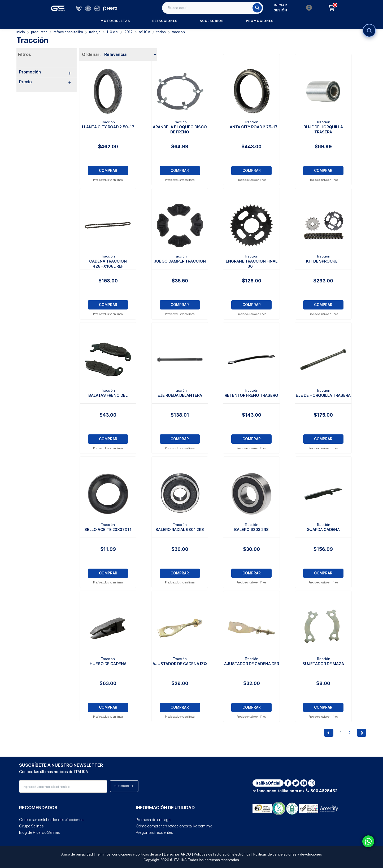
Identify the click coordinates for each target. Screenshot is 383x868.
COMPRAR (108, 171)
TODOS (161, 32)
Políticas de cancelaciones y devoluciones (288, 854)
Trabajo (95, 32)
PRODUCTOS (39, 32)
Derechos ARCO (177, 854)
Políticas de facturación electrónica (222, 854)
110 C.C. (112, 32)
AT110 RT (145, 32)
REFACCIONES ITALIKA (68, 32)
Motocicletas (115, 21)
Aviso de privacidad (77, 854)
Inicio (21, 32)
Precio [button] (45, 82)
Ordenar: (91, 54)
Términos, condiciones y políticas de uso (128, 854)
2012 (129, 32)
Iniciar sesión (293, 8)
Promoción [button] (45, 72)
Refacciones (165, 21)
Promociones (260, 21)
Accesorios (212, 21)
